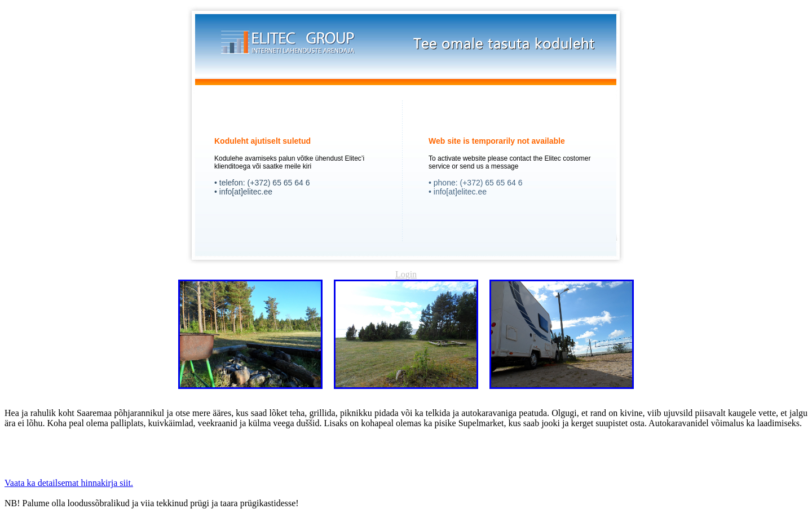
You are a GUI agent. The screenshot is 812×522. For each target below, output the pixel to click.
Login (406, 274)
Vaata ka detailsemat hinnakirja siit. (69, 483)
